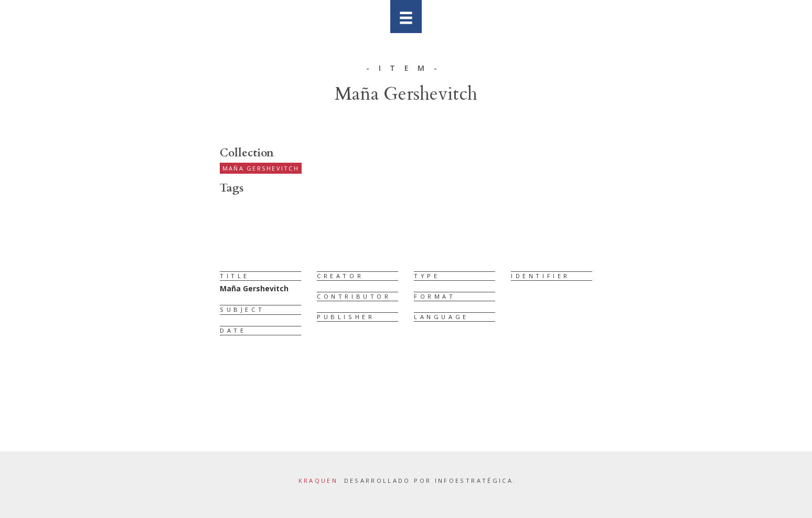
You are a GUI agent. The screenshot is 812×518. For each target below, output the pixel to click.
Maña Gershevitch (261, 168)
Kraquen (318, 480)
